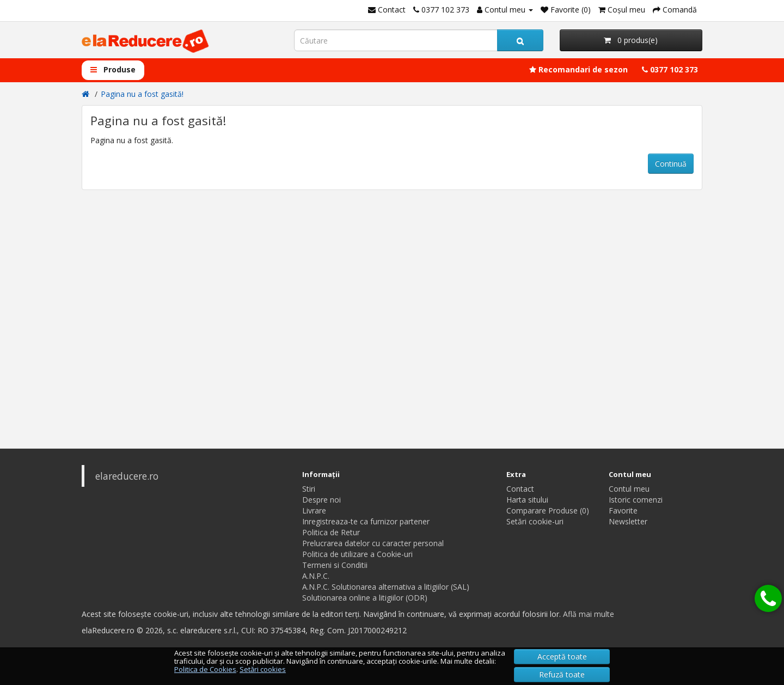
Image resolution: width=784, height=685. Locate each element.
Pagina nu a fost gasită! (142, 94)
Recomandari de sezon (578, 69)
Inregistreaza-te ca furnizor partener (366, 521)
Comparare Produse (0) (548, 510)
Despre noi (321, 500)
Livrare (314, 510)
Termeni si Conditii (335, 565)
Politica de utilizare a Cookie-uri (357, 554)
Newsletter (628, 521)
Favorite (623, 510)
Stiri (309, 489)
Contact (520, 489)
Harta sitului (527, 500)
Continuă (671, 164)
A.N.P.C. (316, 576)
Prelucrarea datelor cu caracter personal (373, 543)
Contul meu (629, 489)
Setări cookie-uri (535, 521)
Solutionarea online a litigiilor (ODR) (365, 598)
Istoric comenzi (636, 500)
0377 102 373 (670, 69)
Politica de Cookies (205, 669)
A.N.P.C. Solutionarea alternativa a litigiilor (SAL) (386, 587)
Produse (113, 69)
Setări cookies (263, 669)
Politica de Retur (331, 532)
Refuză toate (562, 674)
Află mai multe (589, 614)
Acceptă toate (562, 656)
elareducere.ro (127, 476)
